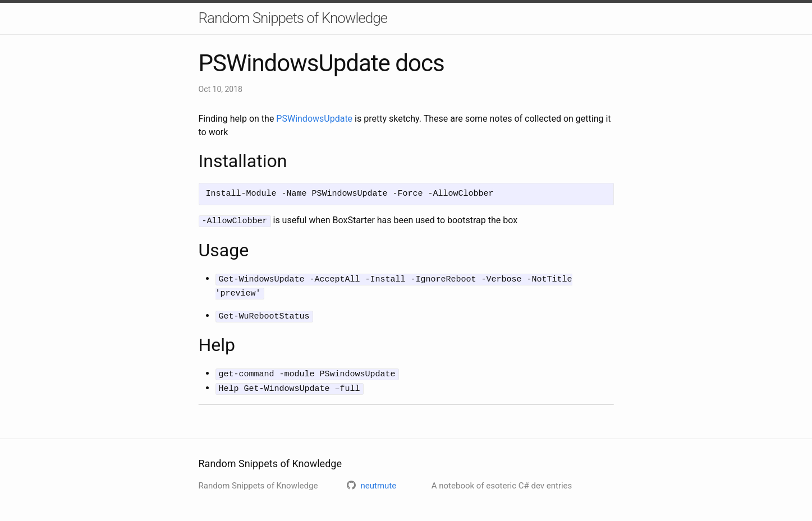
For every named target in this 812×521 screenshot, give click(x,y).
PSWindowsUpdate (314, 119)
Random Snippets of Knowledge (293, 18)
